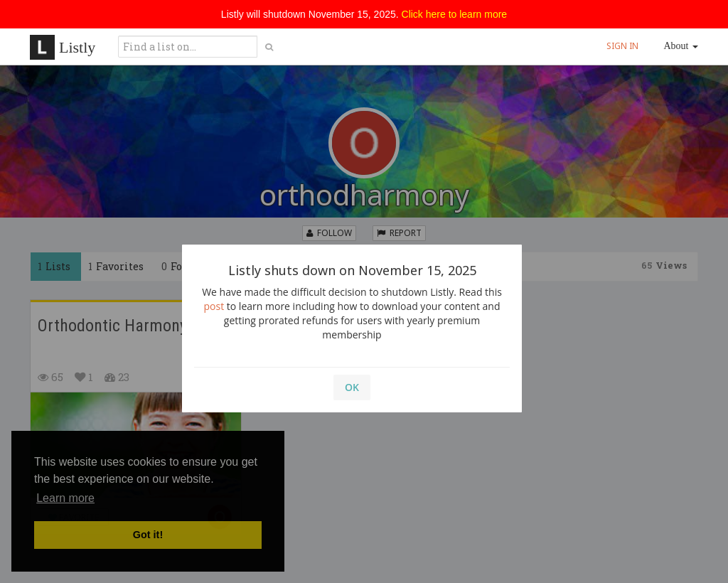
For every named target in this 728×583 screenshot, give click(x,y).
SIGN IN (622, 46)
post (214, 306)
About (681, 46)
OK (352, 387)
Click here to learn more (455, 14)
